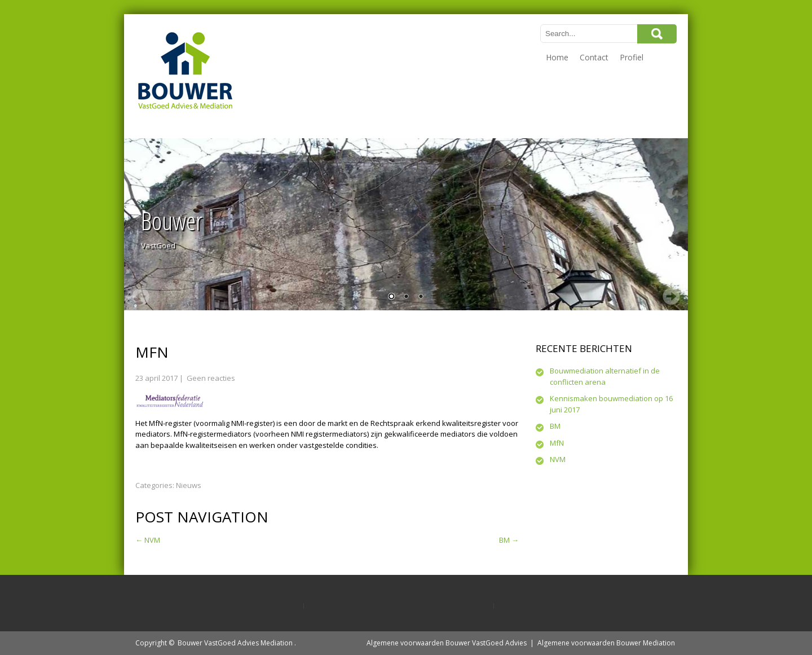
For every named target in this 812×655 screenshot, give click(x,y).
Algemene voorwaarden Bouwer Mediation (606, 643)
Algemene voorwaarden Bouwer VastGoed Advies (447, 643)
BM (509, 540)
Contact (594, 57)
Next (671, 296)
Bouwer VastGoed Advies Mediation (235, 643)
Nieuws (189, 485)
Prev (141, 296)
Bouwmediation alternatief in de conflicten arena (605, 376)
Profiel (632, 57)
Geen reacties (211, 378)
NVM (148, 540)
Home (557, 57)
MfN (557, 443)
